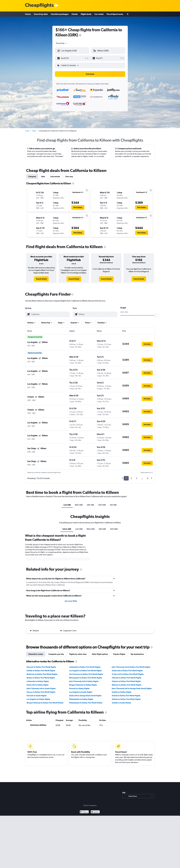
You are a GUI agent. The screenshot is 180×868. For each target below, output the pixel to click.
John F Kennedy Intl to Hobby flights (84, 681)
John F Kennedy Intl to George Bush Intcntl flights (132, 688)
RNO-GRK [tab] (79, 505)
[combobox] (62, 43)
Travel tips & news (115, 14)
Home (28, 14)
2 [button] (131, 478)
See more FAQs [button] (71, 601)
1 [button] (126, 478)
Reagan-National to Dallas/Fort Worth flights (45, 703)
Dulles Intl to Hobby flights (38, 685)
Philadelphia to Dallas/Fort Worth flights (86, 703)
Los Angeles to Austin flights (81, 692)
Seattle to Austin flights (121, 703)
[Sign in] (128, 14)
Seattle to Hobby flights (122, 692)
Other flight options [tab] (100, 654)
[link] (41, 279)
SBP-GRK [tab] (91, 505)
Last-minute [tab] (55, 177)
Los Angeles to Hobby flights (38, 699)
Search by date (41, 14)
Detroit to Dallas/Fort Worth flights (126, 696)
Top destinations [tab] (137, 654)
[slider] (156, 315)
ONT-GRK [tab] (102, 505)
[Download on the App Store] (95, 812)
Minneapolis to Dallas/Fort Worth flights (86, 678)
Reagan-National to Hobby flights (83, 685)
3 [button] (136, 478)
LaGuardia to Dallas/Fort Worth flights (85, 667)
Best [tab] (43, 177)
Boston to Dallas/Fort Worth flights (41, 678)
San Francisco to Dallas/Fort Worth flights (86, 674)
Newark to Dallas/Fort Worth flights (41, 667)
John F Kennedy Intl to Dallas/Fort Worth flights (131, 667)
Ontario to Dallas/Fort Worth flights (126, 681)
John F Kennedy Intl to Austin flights (41, 688)
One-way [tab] (69, 177)
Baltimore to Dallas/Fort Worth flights (42, 674)
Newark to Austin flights (37, 696)
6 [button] (148, 478)
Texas (34, 131)
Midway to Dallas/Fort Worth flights (127, 685)
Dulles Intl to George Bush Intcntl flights (85, 696)
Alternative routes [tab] (36, 654)
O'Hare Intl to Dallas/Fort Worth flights (128, 674)
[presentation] (80, 35)
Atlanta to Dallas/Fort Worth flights (126, 699)
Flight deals (86, 14)
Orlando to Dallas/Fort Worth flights (127, 678)
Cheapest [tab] (32, 177)
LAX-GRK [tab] (67, 505)
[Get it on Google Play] (84, 812)
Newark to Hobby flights (79, 688)
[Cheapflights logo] (39, 6)
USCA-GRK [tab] (67, 529)
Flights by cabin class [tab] (78, 654)
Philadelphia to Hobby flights (81, 699)
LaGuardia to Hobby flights (38, 681)
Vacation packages (60, 14)
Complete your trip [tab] (56, 654)
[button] (71, 58)
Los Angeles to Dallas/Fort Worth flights (85, 671)
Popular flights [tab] (119, 654)
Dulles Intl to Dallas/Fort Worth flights (127, 671)
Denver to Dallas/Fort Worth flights (41, 692)
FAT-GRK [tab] (113, 505)
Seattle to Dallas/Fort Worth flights (41, 671)
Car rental (99, 14)
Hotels (75, 14)
